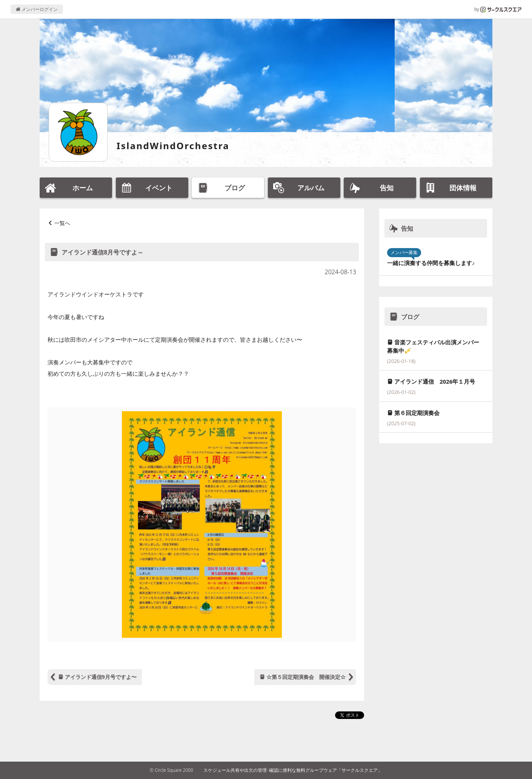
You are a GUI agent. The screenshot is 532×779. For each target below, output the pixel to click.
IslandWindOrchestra (173, 146)
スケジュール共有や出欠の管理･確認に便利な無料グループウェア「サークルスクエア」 (293, 770)
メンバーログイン (37, 9)
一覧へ (62, 223)
